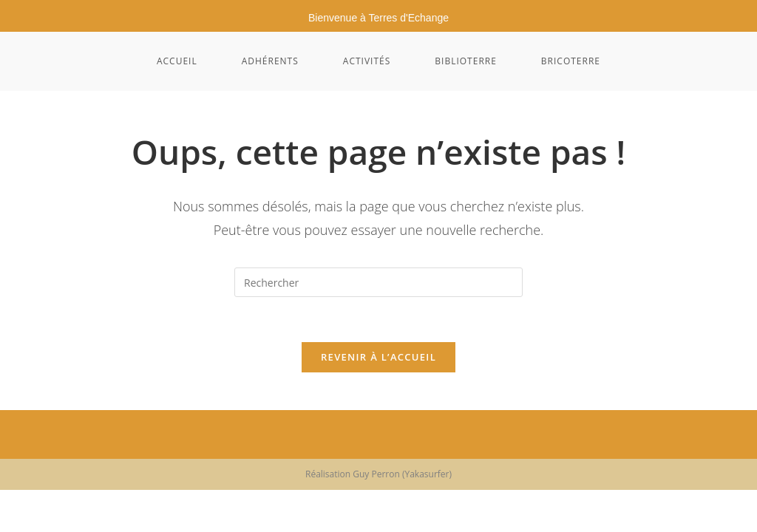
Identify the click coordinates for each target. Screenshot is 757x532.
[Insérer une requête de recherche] (378, 282)
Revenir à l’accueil (378, 357)
